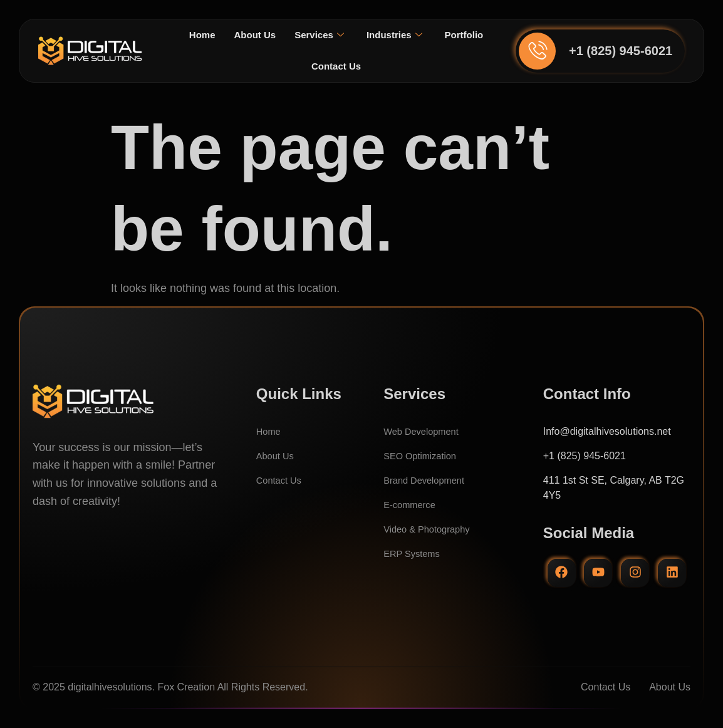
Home (227, 35)
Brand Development (428, 480)
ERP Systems (414, 554)
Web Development (424, 431)
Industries (426, 35)
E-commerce (412, 505)
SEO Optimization (423, 456)
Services (349, 35)
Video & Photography (431, 529)
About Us (282, 35)
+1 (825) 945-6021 (621, 51)
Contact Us (366, 66)
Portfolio (300, 66)
